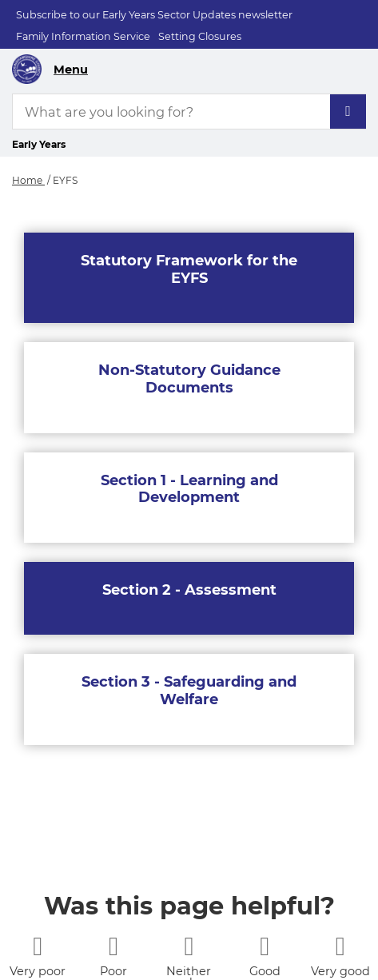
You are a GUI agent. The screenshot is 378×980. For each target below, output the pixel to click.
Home (28, 180)
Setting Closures (200, 36)
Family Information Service (83, 36)
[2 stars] (113, 946)
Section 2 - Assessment (189, 590)
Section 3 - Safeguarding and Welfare (189, 691)
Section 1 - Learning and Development (189, 489)
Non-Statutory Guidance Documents (189, 379)
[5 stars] (340, 946)
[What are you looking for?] (189, 112)
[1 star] (38, 946)
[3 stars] (189, 946)
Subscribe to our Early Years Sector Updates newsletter (154, 15)
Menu (71, 70)
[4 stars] (264, 946)
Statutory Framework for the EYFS (189, 269)
